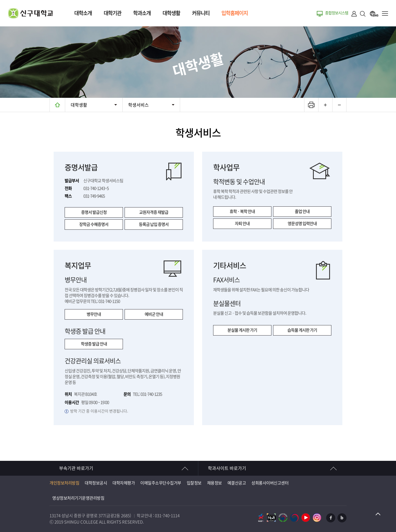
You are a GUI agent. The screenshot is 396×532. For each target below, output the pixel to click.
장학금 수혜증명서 (94, 224)
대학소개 (83, 13)
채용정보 (215, 483)
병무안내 (94, 314)
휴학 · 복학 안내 (242, 211)
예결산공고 (237, 483)
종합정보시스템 (337, 13)
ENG (374, 14)
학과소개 (142, 13)
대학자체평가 (124, 483)
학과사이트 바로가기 (227, 468)
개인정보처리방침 (64, 483)
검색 (363, 14)
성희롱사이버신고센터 (270, 483)
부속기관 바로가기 (76, 468)
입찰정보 (194, 483)
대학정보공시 (96, 483)
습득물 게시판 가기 (302, 330)
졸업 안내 (302, 211)
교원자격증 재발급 (154, 212)
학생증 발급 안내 (94, 344)
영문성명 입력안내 (302, 224)
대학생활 (171, 13)
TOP (378, 514)
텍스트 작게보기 (339, 105)
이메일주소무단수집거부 (161, 483)
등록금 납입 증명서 (154, 224)
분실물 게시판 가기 (242, 330)
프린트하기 (311, 105)
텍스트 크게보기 (325, 105)
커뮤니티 (201, 13)
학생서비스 (138, 105)
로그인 (354, 14)
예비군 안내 (154, 314)
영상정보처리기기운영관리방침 (78, 498)
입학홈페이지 (235, 13)
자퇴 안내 (242, 224)
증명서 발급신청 (94, 212)
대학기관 (112, 13)
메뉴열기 (385, 14)
